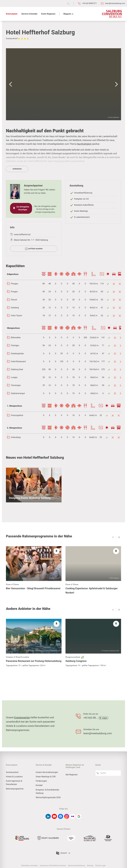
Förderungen (41, 781)
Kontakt (39, 785)
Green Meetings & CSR (46, 777)
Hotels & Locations (14, 777)
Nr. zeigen (103, 718)
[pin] (57, 551)
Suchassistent (12, 772)
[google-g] (79, 816)
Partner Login (100, 866)
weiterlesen (17, 169)
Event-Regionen (48, 14)
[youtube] (54, 816)
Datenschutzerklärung (76, 866)
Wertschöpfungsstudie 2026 (48, 797)
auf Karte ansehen (34, 249)
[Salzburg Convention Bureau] (112, 14)
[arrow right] (119, 537)
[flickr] (73, 816)
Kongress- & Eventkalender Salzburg (47, 791)
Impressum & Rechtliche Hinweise (53, 866)
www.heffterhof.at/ (22, 234)
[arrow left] (113, 537)
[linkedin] (48, 816)
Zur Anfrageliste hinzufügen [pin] (21, 208)
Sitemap (90, 866)
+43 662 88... (91, 718)
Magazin (68, 14)
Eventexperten (22, 717)
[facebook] (61, 816)
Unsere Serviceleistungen (47, 772)
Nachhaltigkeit (84, 144)
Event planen (12, 14)
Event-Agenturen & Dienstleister (14, 783)
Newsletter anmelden (30, 866)
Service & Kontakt (29, 14)
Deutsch (63, 853)
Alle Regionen (71, 775)
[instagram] (67, 816)
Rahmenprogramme (15, 789)
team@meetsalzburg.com (98, 733)
